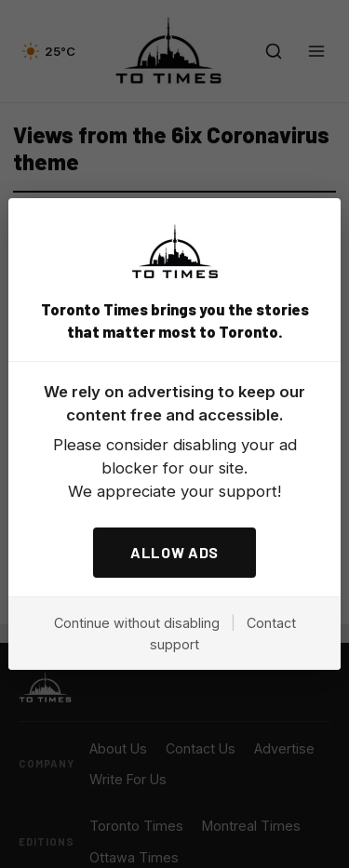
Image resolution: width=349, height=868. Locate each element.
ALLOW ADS (174, 552)
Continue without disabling (137, 623)
